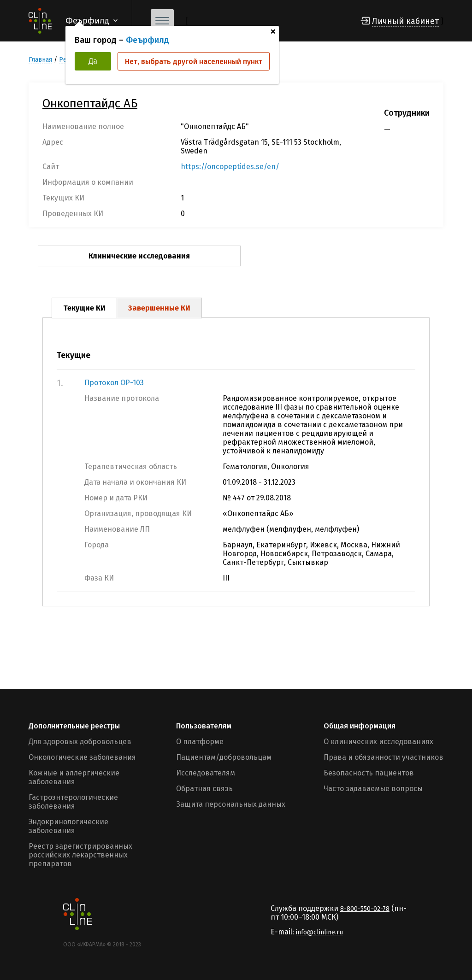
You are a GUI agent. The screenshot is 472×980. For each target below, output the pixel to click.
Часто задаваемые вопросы (373, 789)
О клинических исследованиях (378, 742)
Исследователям (206, 773)
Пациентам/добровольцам (224, 757)
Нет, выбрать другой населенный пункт (194, 62)
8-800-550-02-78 (365, 909)
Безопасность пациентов (369, 773)
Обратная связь (204, 789)
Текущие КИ (84, 308)
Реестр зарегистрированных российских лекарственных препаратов (80, 855)
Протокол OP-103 (114, 383)
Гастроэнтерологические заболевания (73, 802)
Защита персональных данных (231, 804)
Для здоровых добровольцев (80, 742)
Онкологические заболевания (82, 757)
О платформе (200, 742)
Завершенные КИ (159, 308)
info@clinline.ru (319, 932)
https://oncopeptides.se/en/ (230, 167)
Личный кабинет (405, 21)
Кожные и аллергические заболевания (74, 777)
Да (93, 61)
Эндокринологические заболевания (68, 826)
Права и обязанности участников (383, 757)
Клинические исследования (139, 256)
